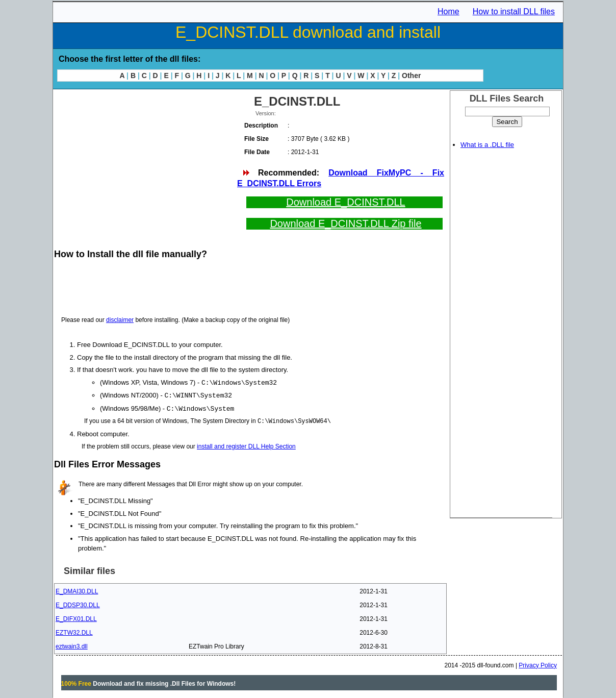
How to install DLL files (514, 11)
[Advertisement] (145, 163)
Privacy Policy (538, 664)
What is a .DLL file (487, 145)
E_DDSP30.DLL (78, 604)
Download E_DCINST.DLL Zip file (345, 223)
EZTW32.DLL (74, 631)
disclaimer (120, 320)
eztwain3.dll (72, 645)
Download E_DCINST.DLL (345, 202)
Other (411, 76)
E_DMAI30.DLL (77, 590)
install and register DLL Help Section (246, 445)
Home (448, 11)
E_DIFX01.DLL (76, 617)
